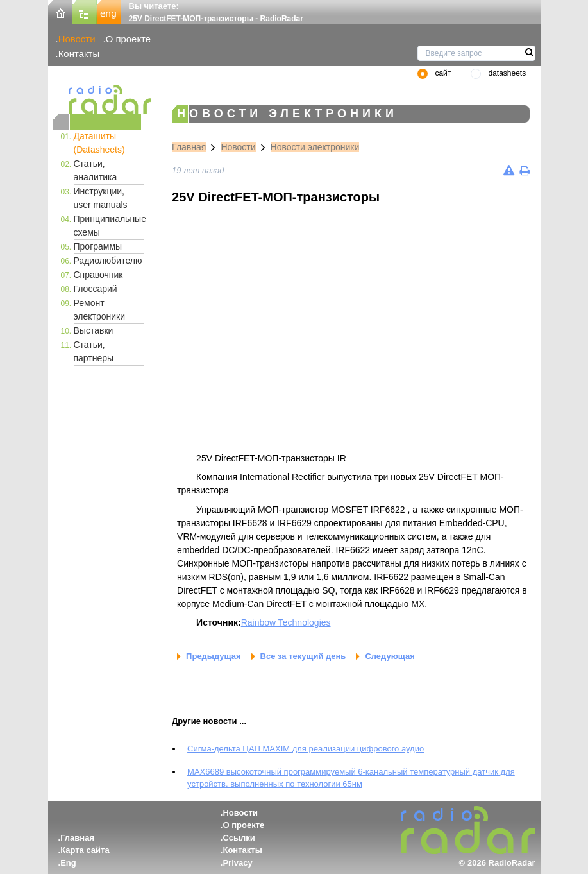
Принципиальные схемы (109, 226)
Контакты (79, 54)
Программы (98, 246)
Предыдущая (213, 656)
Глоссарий (96, 289)
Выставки (94, 330)
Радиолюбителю (108, 261)
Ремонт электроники (100, 310)
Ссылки (239, 838)
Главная (189, 147)
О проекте (128, 39)
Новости (77, 39)
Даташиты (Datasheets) (99, 143)
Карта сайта (85, 850)
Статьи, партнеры (94, 351)
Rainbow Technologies (286, 622)
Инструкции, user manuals (101, 198)
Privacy (237, 863)
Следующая (390, 656)
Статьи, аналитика (96, 170)
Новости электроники (315, 147)
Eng (68, 863)
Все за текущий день (303, 656)
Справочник (98, 275)
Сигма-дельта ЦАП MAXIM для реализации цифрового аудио (306, 749)
